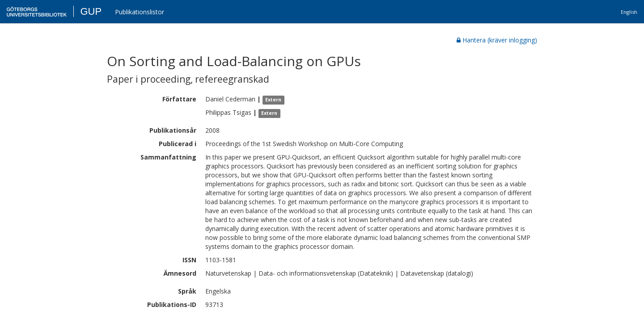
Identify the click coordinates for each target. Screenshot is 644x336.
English (629, 12)
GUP (91, 11)
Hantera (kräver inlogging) (497, 40)
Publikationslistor (140, 12)
